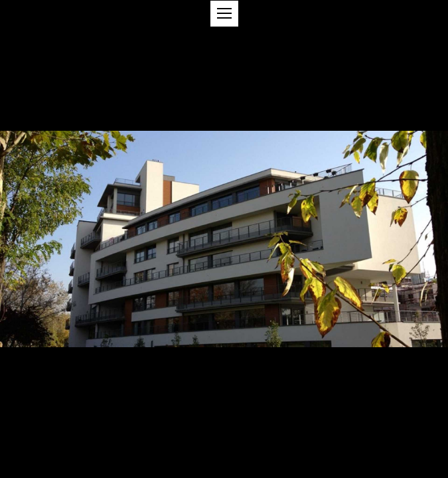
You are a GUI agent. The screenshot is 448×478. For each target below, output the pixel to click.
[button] (224, 14)
